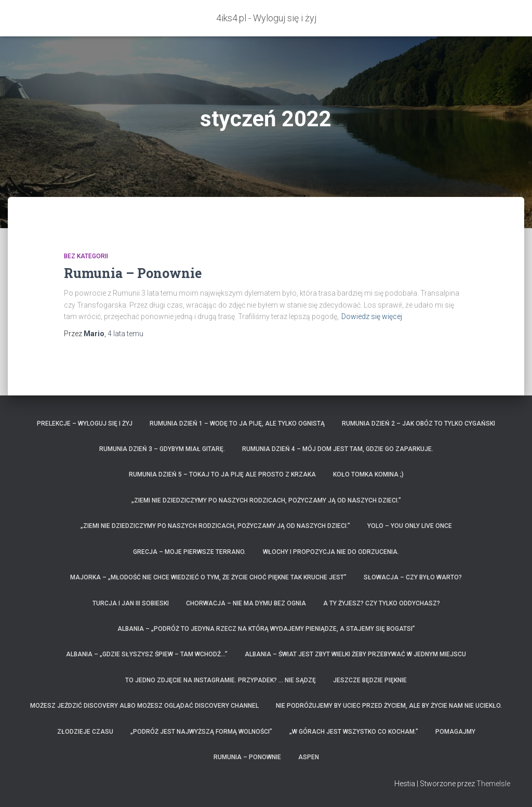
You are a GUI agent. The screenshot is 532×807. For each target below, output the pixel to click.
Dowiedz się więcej (372, 316)
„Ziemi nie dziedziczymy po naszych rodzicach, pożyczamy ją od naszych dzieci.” (266, 500)
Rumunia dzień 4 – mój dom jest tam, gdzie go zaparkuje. (338, 449)
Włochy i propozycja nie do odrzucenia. (331, 552)
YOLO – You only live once (410, 526)
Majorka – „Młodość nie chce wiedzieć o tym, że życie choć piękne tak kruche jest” (208, 577)
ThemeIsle (493, 784)
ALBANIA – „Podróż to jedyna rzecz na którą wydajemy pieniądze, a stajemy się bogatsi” (266, 629)
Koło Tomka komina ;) (368, 474)
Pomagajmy (455, 732)
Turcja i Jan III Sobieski (131, 603)
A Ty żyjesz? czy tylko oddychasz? (382, 603)
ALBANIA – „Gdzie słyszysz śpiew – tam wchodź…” (147, 654)
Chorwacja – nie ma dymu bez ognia (246, 603)
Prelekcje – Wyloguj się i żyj (85, 424)
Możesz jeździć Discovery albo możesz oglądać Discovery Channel (144, 706)
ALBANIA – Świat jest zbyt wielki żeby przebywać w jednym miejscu (355, 654)
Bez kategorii (86, 256)
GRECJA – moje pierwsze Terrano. (189, 552)
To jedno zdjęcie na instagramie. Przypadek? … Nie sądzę (221, 680)
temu (125, 334)
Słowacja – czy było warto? (413, 577)
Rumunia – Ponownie (133, 273)
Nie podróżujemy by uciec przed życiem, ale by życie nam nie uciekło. (389, 706)
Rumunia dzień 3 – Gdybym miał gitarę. (162, 449)
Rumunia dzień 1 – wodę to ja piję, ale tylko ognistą (237, 424)
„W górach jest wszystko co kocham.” (354, 732)
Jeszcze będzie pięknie (370, 680)
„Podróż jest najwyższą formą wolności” (201, 732)
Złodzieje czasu (85, 732)
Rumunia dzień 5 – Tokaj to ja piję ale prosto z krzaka (222, 474)
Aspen (309, 757)
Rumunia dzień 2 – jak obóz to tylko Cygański (418, 424)
